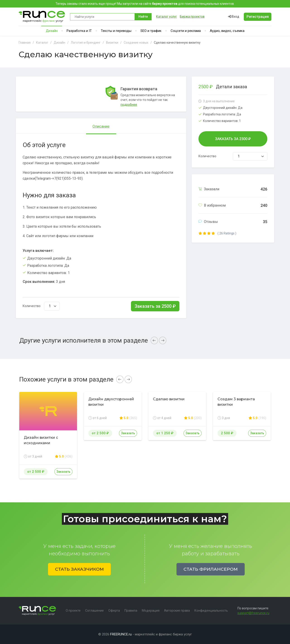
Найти (143, 17)
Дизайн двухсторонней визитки (111, 402)
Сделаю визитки (169, 399)
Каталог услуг (167, 17)
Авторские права (177, 611)
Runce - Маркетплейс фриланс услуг (42, 17)
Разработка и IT (79, 31)
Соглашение (94, 611)
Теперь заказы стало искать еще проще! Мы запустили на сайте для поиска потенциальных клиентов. (145, 4)
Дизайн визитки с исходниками (41, 440)
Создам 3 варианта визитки (236, 402)
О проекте (73, 611)
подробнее (129, 105)
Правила (131, 611)
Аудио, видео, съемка (227, 31)
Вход (234, 17)
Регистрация (258, 17)
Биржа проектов (192, 17)
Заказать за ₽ (155, 306)
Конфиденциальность (211, 611)
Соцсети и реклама (186, 31)
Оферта (114, 611)
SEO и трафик (151, 31)
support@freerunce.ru (253, 613)
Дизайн (52, 31)
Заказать (63, 472)
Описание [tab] (101, 126)
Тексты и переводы (116, 31)
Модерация (151, 611)
